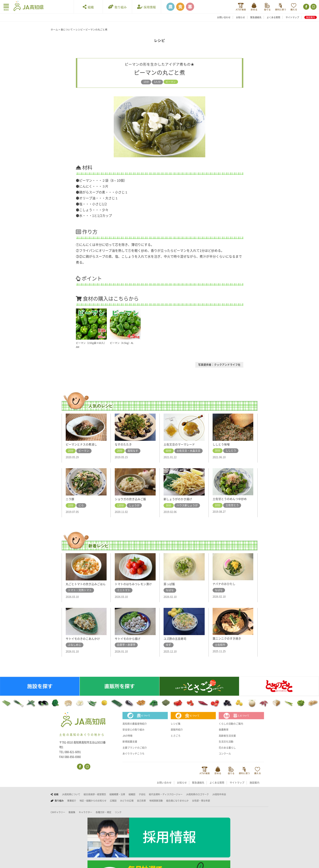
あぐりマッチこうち (134, 758)
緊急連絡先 (256, 17)
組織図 (132, 799)
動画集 (72, 817)
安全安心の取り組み (134, 734)
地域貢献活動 (156, 805)
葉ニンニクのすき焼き (228, 643)
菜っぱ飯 (170, 584)
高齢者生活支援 (228, 740)
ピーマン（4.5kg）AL (123, 343)
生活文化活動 (227, 746)
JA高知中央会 (219, 799)
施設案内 (310, 17)
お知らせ (240, 17)
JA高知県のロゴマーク (197, 799)
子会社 (142, 799)
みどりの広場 (127, 805)
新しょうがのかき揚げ (179, 499)
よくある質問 (273, 17)
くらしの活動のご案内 (232, 728)
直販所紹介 (177, 734)
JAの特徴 (128, 740)
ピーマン (171, 82)
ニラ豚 (70, 499)
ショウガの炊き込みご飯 (132, 499)
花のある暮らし (228, 752)
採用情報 (146, 7)
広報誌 (113, 805)
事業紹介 (72, 805)
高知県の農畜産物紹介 (136, 728)
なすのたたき (124, 444)
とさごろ (176, 740)
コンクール (225, 758)
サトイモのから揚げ (128, 643)
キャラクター (85, 817)
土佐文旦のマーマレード (180, 444)
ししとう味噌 (222, 444)
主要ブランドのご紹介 (136, 752)
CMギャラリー (58, 817)
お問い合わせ (224, 17)
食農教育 (224, 734)
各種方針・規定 (103, 817)
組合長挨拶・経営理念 (95, 799)
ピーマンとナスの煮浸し (82, 444)
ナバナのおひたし (225, 584)
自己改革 (141, 805)
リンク (118, 817)
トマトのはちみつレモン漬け (135, 584)
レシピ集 (176, 728)
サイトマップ (292, 17)
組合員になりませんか (177, 805)
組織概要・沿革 (117, 799)
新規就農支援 (130, 746)
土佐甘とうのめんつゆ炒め (231, 499)
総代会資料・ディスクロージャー (166, 799)
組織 (88, 7)
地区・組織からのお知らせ (93, 805)
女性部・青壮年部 (201, 805)
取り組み (117, 7)
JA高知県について (71, 799)
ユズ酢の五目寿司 (176, 643)
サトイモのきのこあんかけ (84, 643)
